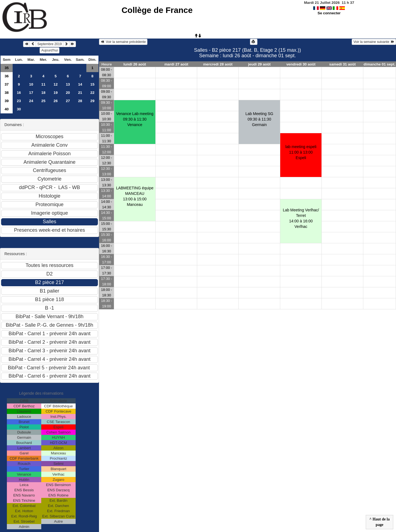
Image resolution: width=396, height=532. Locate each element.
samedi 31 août (342, 64)
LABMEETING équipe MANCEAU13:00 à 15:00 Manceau (135, 196)
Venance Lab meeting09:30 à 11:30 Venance (135, 119)
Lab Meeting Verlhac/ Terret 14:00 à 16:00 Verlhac (301, 218)
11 (43, 84)
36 (7, 76)
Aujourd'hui (50, 50)
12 (56, 84)
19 (56, 93)
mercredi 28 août (218, 64)
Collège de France (157, 10)
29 (92, 101)
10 (31, 84)
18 (43, 93)
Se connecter (329, 13)
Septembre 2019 (50, 44)
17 (31, 93)
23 (19, 101)
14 (80, 84)
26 (56, 101)
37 (7, 84)
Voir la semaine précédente (123, 42)
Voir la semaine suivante (374, 42)
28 (80, 101)
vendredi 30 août (301, 64)
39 (7, 101)
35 (7, 68)
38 (7, 93)
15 (92, 84)
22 (92, 93)
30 (19, 109)
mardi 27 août (176, 64)
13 (68, 84)
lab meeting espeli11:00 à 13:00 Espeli (301, 152)
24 (31, 101)
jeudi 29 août (259, 64)
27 (68, 101)
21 (80, 93)
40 (7, 109)
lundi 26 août (135, 64)
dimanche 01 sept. (380, 64)
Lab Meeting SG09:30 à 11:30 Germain (259, 119)
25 (43, 101)
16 (19, 93)
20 (68, 93)
